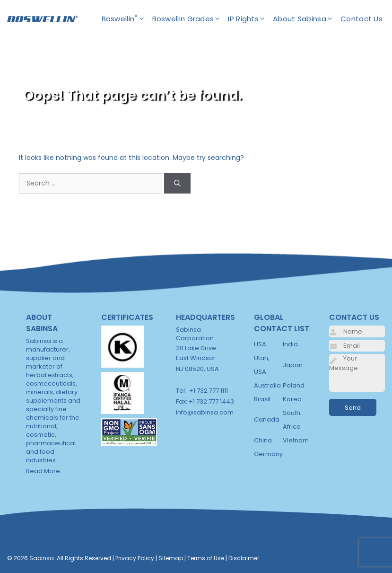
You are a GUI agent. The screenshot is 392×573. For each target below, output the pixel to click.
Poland (294, 385)
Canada (267, 419)
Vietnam (296, 440)
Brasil (262, 399)
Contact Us (362, 19)
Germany (268, 454)
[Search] (177, 183)
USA (260, 344)
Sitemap (171, 558)
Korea (292, 399)
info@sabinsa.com (205, 412)
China (263, 440)
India (290, 344)
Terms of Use (206, 558)
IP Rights (250, 19)
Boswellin (127, 19)
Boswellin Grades (190, 19)
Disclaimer (244, 558)
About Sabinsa (307, 19)
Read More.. (44, 471)
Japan (293, 365)
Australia (267, 385)
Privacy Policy (135, 558)
